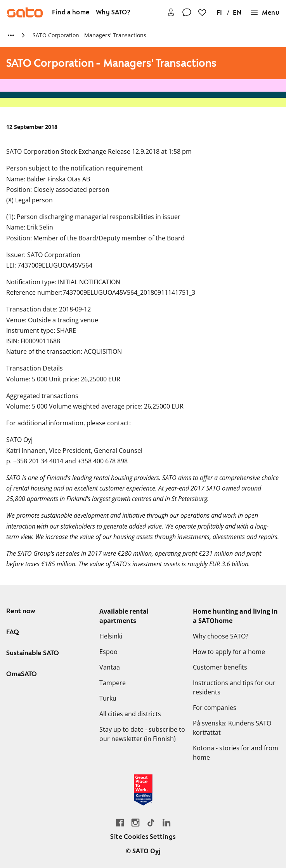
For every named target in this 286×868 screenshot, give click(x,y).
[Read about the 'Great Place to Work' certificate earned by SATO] (143, 790)
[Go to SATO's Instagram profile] (135, 822)
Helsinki (111, 636)
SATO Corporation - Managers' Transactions (89, 35)
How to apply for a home (229, 652)
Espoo (108, 652)
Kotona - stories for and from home (236, 753)
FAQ (13, 632)
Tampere (113, 683)
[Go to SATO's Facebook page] (120, 822)
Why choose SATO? (221, 636)
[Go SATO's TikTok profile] (151, 822)
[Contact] (187, 13)
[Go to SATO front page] (25, 12)
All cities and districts (130, 714)
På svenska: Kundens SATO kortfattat (232, 728)
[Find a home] (71, 13)
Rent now (21, 611)
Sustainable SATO (33, 653)
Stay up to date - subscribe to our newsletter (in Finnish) (142, 734)
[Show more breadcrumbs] (11, 35)
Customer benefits (220, 667)
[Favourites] (202, 13)
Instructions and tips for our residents (234, 687)
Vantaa (110, 667)
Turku (108, 698)
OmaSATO (22, 674)
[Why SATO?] (113, 13)
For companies (215, 708)
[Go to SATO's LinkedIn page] (166, 822)
